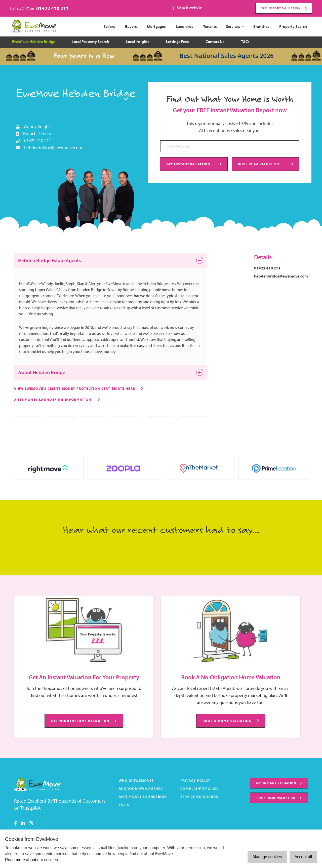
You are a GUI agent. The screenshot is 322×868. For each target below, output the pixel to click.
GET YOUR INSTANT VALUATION (84, 721)
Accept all (303, 857)
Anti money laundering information (53, 399)
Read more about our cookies (31, 860)
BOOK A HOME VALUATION (231, 721)
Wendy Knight (37, 126)
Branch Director (38, 133)
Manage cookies (267, 857)
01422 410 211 (52, 8)
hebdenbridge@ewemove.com (53, 148)
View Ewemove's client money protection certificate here (74, 388)
